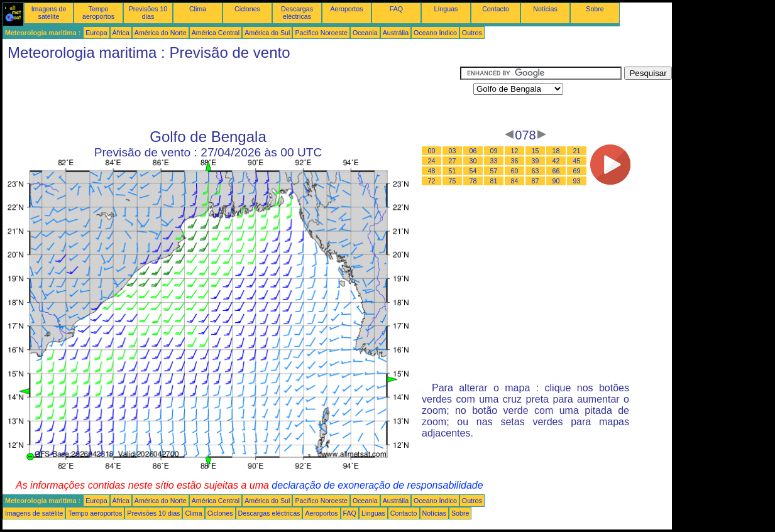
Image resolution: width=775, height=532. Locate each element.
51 (453, 171)
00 (432, 151)
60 (515, 171)
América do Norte (161, 33)
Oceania (365, 33)
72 (432, 181)
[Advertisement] (231, 95)
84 (515, 181)
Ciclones (247, 9)
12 (515, 151)
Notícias (545, 9)
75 (453, 181)
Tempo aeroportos (98, 13)
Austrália (396, 33)
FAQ (396, 9)
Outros (472, 33)
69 (577, 171)
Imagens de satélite (49, 13)
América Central (216, 33)
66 (556, 171)
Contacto (496, 9)
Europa (96, 33)
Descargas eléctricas (297, 13)
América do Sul (267, 33)
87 (536, 181)
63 (536, 171)
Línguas (446, 9)
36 (515, 161)
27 (453, 161)
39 (536, 161)
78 (473, 181)
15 (536, 151)
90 (556, 181)
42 (556, 161)
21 (577, 151)
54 (473, 171)
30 (473, 161)
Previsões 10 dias (148, 13)
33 (494, 161)
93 (577, 181)
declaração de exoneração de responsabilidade (377, 485)
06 (473, 151)
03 (453, 151)
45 (577, 161)
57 (494, 171)
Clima (198, 9)
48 (432, 171)
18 (556, 151)
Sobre (595, 9)
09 (494, 151)
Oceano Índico (435, 33)
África (121, 33)
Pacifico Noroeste (321, 33)
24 (432, 161)
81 (494, 181)
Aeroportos (346, 9)
